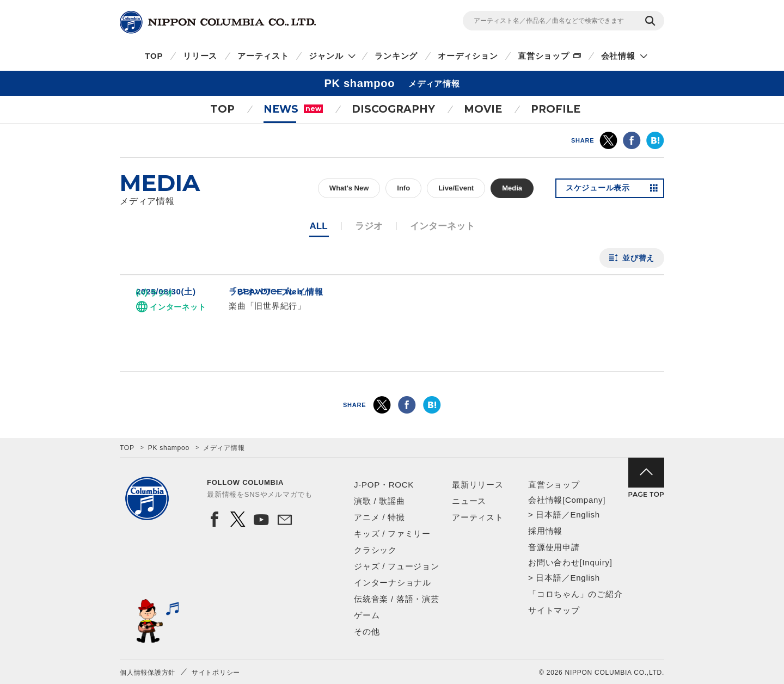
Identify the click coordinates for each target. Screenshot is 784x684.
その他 (367, 631)
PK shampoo (169, 448)
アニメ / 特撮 (379, 517)
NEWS (293, 109)
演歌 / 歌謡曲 (379, 501)
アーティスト (263, 56)
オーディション (468, 56)
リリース (200, 56)
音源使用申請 (554, 547)
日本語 (549, 514)
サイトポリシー (216, 673)
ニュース (469, 501)
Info (403, 188)
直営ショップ (544, 56)
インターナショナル (393, 583)
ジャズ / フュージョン (397, 566)
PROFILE (556, 109)
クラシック (375, 550)
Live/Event (456, 188)
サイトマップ (554, 610)
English (585, 514)
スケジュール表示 (598, 188)
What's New (349, 188)
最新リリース (478, 485)
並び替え (638, 258)
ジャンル (326, 56)
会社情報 (618, 56)
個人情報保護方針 (148, 673)
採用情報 (545, 531)
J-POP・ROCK (384, 485)
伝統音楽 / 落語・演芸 (397, 599)
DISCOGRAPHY (393, 109)
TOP (154, 56)
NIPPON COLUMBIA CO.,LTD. (218, 22)
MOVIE (483, 109)
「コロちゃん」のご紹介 (575, 594)
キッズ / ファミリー (392, 534)
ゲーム (367, 615)
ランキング (396, 56)
